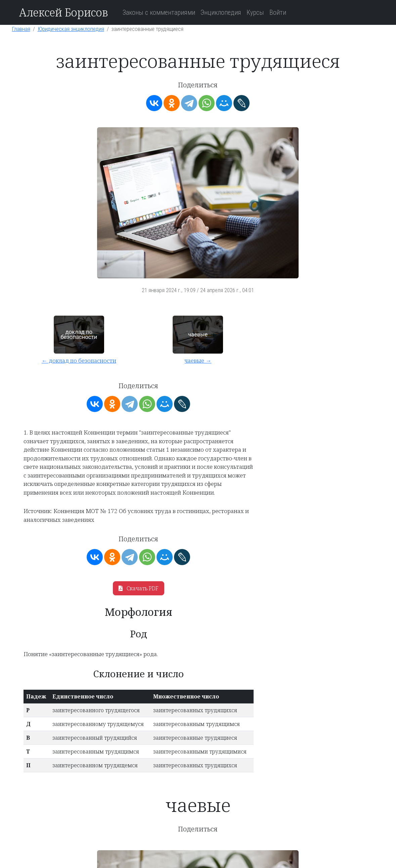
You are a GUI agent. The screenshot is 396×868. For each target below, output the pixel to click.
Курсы (255, 12)
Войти (278, 12)
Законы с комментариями (159, 12)
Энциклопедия (221, 12)
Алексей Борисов (63, 12)
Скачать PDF (139, 588)
